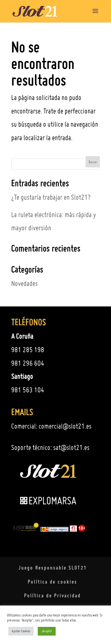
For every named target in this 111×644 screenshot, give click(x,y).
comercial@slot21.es (65, 426)
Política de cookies (52, 582)
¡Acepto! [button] (47, 631)
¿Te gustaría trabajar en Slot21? (51, 197)
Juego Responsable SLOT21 (53, 568)
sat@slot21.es (71, 447)
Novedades (24, 283)
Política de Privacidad (52, 596)
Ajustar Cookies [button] (21, 631)
